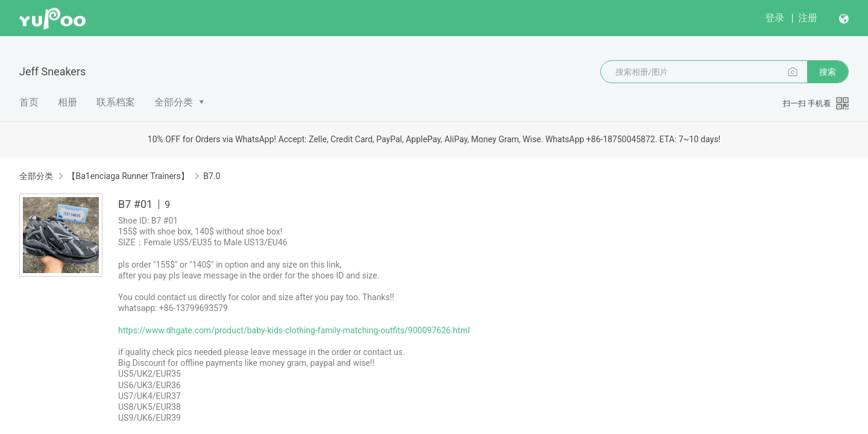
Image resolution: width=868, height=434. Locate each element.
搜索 (828, 72)
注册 (808, 18)
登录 (775, 18)
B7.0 (212, 176)
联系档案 (116, 102)
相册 (68, 102)
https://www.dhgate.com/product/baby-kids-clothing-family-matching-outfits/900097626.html (294, 330)
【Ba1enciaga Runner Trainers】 (128, 176)
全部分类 (174, 102)
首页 (29, 102)
